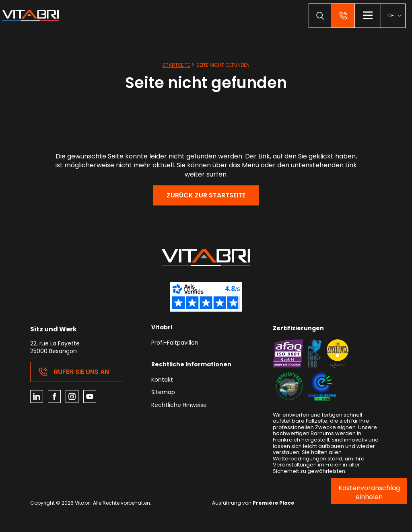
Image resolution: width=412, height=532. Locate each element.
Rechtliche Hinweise (179, 406)
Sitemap (163, 393)
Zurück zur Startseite (206, 195)
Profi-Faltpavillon (175, 343)
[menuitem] (395, 15)
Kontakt (162, 380)
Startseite (176, 65)
